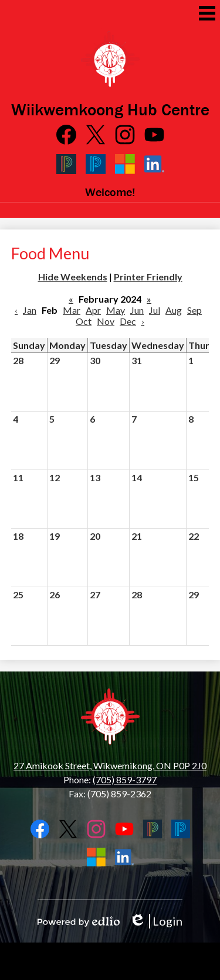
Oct (84, 321)
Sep (194, 310)
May (116, 310)
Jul (155, 310)
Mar (72, 310)
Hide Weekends (73, 277)
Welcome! (110, 192)
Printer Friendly (148, 277)
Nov (106, 321)
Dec (128, 321)
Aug (174, 310)
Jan (30, 310)
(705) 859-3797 (125, 779)
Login (156, 921)
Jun (137, 310)
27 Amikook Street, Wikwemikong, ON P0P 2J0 (110, 765)
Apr (93, 310)
